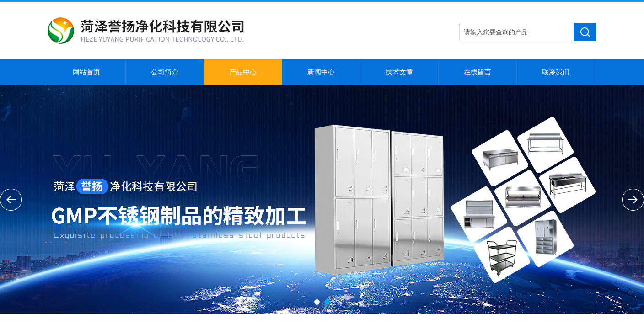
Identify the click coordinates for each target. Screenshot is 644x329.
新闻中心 (321, 72)
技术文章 (399, 72)
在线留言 (478, 72)
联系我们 (556, 72)
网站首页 (86, 72)
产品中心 (243, 72)
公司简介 (165, 72)
